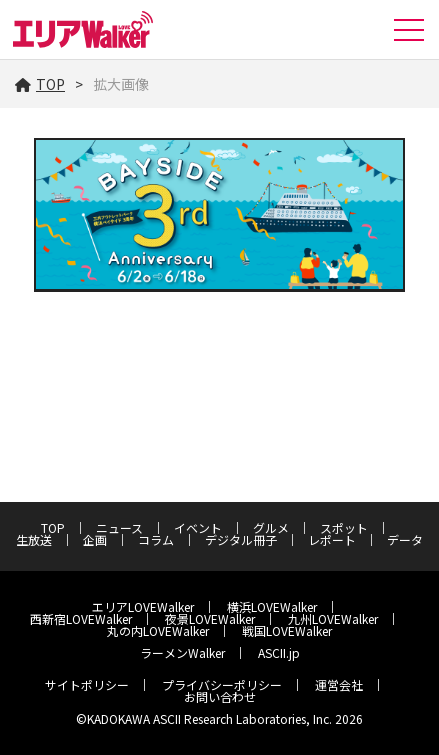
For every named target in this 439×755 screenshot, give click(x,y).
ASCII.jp (279, 652)
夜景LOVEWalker (210, 618)
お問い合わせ (220, 696)
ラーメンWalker (182, 652)
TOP (40, 84)
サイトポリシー (87, 684)
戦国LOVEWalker (287, 630)
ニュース (119, 527)
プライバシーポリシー (222, 684)
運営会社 (339, 684)
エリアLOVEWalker (143, 606)
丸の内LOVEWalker (158, 630)
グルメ (271, 527)
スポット (344, 527)
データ (405, 539)
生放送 (34, 539)
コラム (156, 539)
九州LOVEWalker (333, 618)
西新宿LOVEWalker (81, 618)
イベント (198, 527)
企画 (95, 539)
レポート (332, 539)
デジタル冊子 (241, 539)
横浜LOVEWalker (272, 606)
